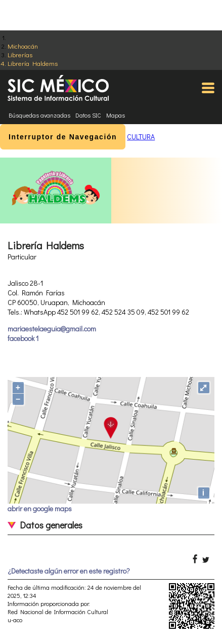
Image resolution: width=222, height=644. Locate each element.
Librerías (20, 54)
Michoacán (23, 46)
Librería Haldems (33, 63)
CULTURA (141, 137)
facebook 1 (23, 338)
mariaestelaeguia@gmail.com (52, 329)
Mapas (116, 115)
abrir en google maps (40, 508)
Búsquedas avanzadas (39, 115)
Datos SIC (88, 115)
